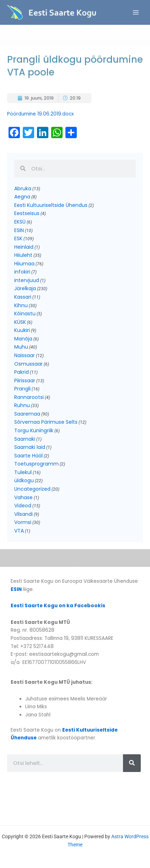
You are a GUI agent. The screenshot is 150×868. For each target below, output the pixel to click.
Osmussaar (28, 364)
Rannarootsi (29, 397)
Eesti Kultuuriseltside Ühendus (51, 205)
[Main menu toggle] (136, 13)
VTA (19, 531)
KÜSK (20, 322)
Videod (23, 506)
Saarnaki (25, 439)
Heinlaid (24, 247)
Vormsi (23, 522)
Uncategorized (32, 489)
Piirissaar (25, 381)
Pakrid (22, 372)
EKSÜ (20, 222)
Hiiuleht (23, 255)
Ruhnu (22, 405)
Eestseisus (27, 213)
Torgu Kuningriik (34, 430)
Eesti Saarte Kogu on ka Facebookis (58, 606)
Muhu (21, 347)
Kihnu (21, 305)
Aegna (22, 197)
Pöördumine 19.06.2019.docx (41, 114)
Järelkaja (25, 288)
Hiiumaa (24, 264)
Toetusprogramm (36, 464)
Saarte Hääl (28, 456)
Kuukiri (22, 330)
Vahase (23, 497)
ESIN (19, 230)
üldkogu (24, 480)
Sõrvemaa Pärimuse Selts (46, 422)
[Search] (132, 763)
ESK (18, 238)
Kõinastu (25, 314)
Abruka (23, 188)
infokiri (22, 272)
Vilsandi (23, 514)
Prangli (22, 389)
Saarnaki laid (30, 447)
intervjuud (27, 280)
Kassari (23, 297)
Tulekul (23, 472)
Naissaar (25, 355)
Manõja (23, 339)
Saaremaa (27, 414)
